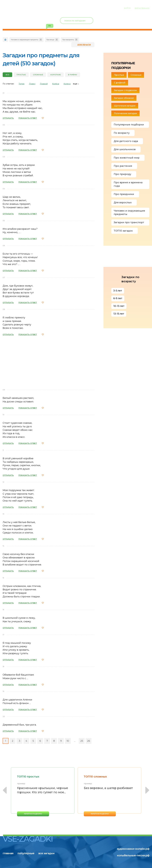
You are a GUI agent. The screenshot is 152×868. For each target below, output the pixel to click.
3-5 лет (118, 291)
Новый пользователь (132, 19)
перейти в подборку (33, 814)
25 (82, 741)
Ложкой (44, 84)
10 (68, 741)
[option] (43, 792)
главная (8, 8)
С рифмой (120, 83)
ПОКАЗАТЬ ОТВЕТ (28, 118)
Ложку (32, 84)
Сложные (38, 75)
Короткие (56, 75)
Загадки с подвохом (125, 90)
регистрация (142, 8)
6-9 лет (118, 298)
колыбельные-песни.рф (133, 855)
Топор (22, 84)
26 (89, 741)
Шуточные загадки (125, 106)
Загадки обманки (124, 98)
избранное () (134, 24)
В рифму (73, 75)
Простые (21, 75)
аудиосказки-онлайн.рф (133, 849)
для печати (84, 45)
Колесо (67, 84)
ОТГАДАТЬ (8, 118)
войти (127, 8)
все (7, 75)
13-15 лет (119, 314)
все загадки (52, 8)
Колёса (56, 84)
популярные (29, 8)
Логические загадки (125, 113)
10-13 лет (119, 306)
